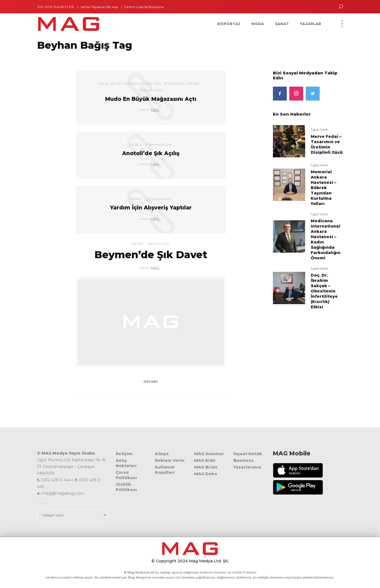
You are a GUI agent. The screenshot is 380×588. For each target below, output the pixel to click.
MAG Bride (206, 467)
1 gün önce (319, 129)
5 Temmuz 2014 (159, 144)
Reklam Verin (170, 460)
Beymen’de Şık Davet (151, 255)
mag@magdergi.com (63, 493)
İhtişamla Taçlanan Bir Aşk (99, 7)
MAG (155, 110)
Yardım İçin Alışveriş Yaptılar (151, 208)
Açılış (103, 83)
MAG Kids (205, 460)
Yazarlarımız (247, 467)
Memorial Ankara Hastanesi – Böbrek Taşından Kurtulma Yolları (324, 188)
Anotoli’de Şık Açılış (151, 153)
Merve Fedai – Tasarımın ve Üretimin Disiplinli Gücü (327, 144)
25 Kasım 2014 (151, 90)
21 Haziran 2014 (159, 199)
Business (244, 460)
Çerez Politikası (126, 475)
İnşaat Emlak (248, 454)
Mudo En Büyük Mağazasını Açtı (151, 99)
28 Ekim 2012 (159, 244)
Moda (146, 83)
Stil (158, 83)
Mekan (132, 83)
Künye (162, 454)
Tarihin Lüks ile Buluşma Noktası (153, 7)
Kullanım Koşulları (165, 470)
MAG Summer (209, 454)
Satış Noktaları (126, 463)
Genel (136, 144)
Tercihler (174, 83)
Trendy (193, 83)
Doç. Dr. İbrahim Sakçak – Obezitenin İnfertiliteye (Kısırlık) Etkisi (324, 291)
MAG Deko (206, 474)
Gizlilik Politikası (126, 487)
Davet (117, 83)
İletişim (124, 454)
